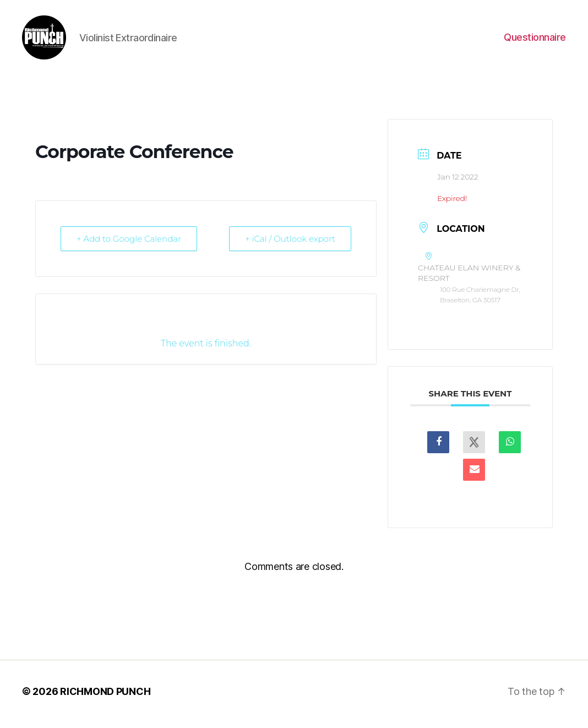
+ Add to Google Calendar (129, 244)
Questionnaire (535, 40)
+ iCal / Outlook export (290, 244)
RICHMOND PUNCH (105, 697)
